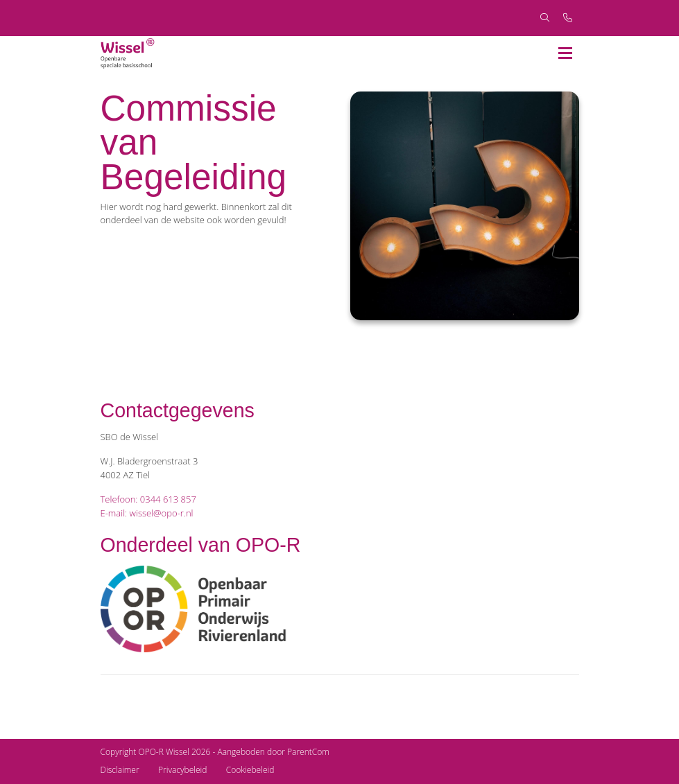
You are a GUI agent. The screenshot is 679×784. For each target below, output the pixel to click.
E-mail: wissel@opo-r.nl (147, 513)
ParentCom (308, 752)
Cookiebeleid (250, 770)
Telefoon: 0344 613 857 (148, 499)
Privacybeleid (182, 770)
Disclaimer (120, 770)
